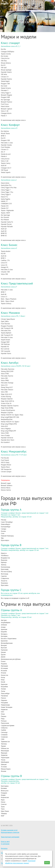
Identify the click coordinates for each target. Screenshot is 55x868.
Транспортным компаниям (10, 837)
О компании (5, 844)
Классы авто (5, 842)
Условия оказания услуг (9, 830)
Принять (47, 863)
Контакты (4, 848)
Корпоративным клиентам (10, 832)
